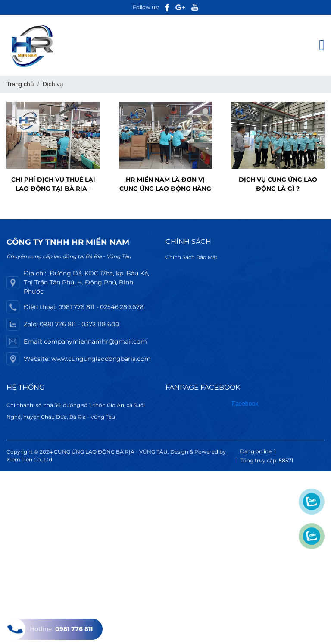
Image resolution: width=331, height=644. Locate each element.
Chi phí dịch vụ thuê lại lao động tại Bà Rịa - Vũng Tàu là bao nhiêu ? (53, 185)
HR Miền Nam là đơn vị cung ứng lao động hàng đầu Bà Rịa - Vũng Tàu (165, 185)
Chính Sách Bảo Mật (192, 257)
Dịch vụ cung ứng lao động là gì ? (278, 184)
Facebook (245, 404)
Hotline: (48, 629)
